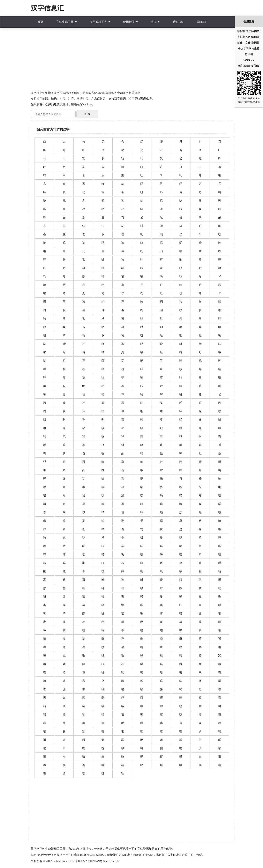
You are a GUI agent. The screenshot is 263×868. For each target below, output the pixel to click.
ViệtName (249, 60)
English (202, 22)
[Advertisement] (131, 61)
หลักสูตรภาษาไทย (249, 66)
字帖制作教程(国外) (249, 37)
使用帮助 (129, 22)
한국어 (249, 54)
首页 (40, 22)
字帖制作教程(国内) (249, 31)
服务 (154, 22)
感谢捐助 (178, 22)
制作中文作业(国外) (249, 43)
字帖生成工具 (65, 22)
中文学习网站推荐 (249, 48)
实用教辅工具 (98, 22)
